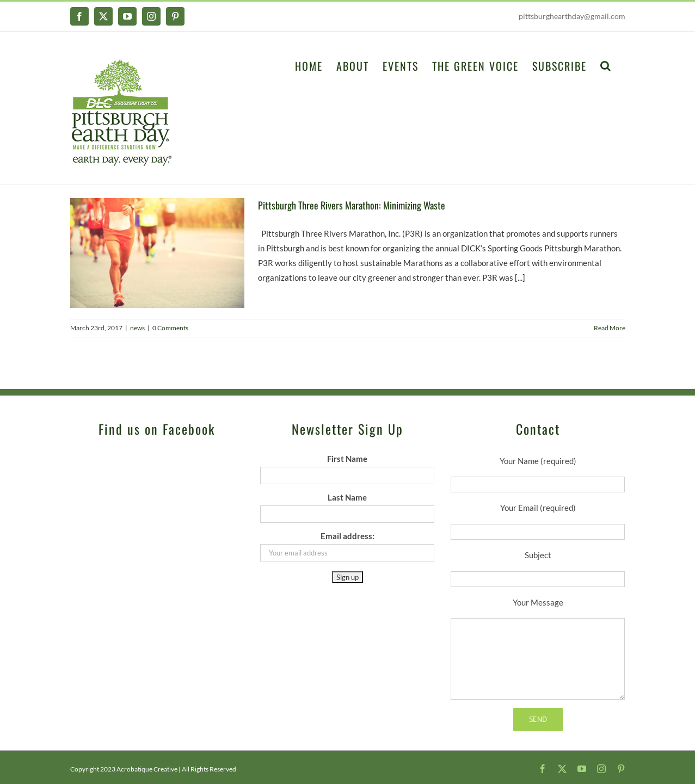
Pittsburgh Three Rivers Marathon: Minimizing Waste (352, 205)
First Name (347, 459)
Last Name (347, 497)
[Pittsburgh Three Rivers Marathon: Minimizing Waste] (157, 253)
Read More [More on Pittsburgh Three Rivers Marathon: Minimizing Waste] (610, 328)
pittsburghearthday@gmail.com (572, 16)
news (137, 328)
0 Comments (170, 328)
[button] (606, 65)
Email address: (348, 536)
